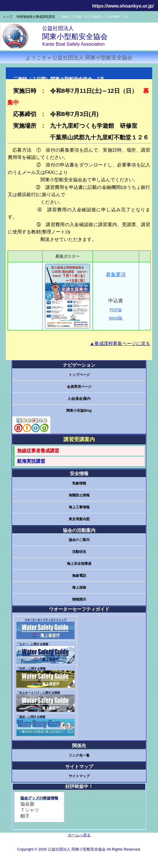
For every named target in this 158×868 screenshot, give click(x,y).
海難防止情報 (79, 495)
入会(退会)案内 (79, 399)
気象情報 (79, 483)
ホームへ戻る (79, 835)
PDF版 (116, 310)
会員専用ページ (79, 387)
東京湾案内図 (79, 519)
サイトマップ (79, 776)
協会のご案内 (79, 540)
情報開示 (79, 599)
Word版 (116, 318)
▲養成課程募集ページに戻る (120, 344)
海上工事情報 (79, 507)
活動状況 (79, 552)
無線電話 (79, 576)
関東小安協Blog (79, 411)
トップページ (79, 375)
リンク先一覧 (79, 755)
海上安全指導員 (79, 564)
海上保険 (79, 587)
